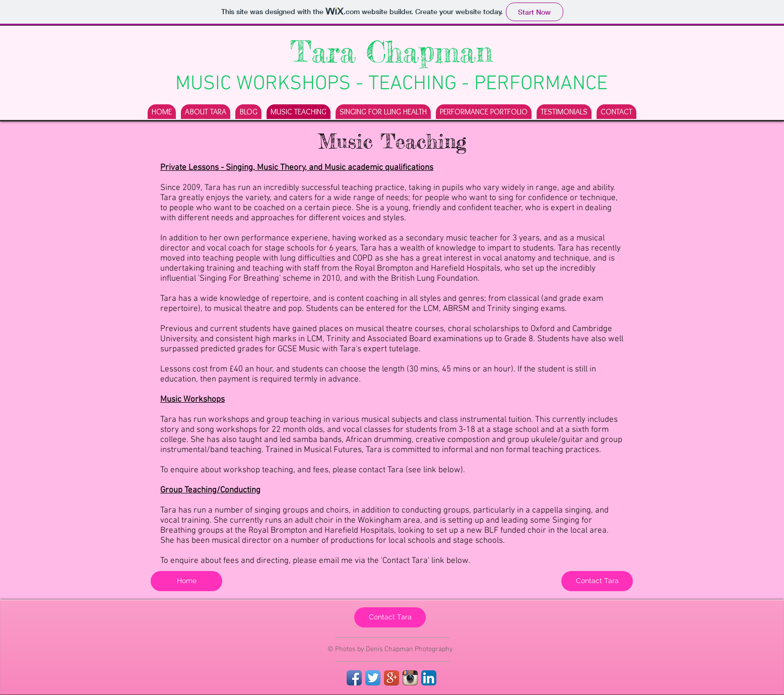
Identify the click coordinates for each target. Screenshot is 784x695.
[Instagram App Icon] (410, 678)
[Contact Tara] (597, 581)
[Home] (186, 581)
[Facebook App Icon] (354, 678)
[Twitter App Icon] (373, 678)
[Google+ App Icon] (391, 678)
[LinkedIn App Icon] (429, 678)
